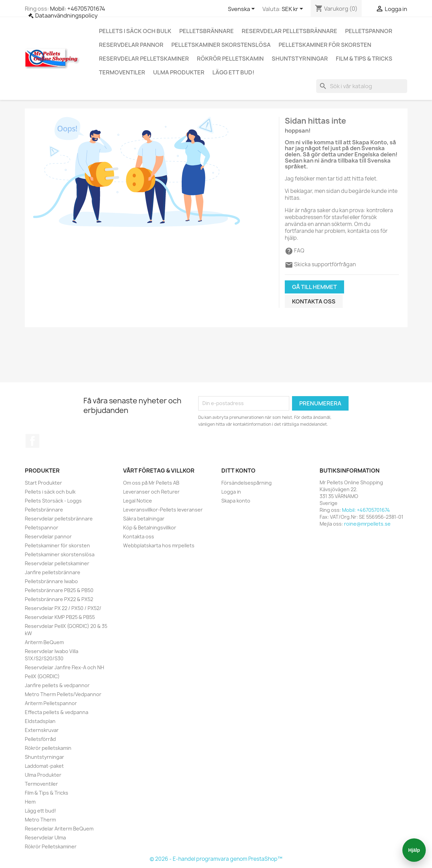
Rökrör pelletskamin (230, 59)
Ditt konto (238, 471)
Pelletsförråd (40, 739)
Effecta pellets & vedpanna (57, 712)
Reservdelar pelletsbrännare (289, 31)
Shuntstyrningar (300, 59)
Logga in (231, 492)
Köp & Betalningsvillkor (150, 528)
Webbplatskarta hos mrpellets (159, 545)
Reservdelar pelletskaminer (144, 59)
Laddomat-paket (44, 766)
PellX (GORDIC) (42, 676)
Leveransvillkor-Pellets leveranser (163, 510)
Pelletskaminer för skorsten (325, 45)
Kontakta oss (314, 301)
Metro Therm (40, 820)
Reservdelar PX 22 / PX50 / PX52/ (63, 608)
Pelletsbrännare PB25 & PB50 (59, 590)
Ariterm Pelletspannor (51, 703)
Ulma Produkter (179, 72)
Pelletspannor (369, 31)
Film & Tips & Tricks (364, 59)
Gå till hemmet (314, 287)
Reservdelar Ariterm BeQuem (59, 829)
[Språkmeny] (243, 9)
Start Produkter (43, 483)
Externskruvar (42, 730)
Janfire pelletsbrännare (53, 572)
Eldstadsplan (40, 721)
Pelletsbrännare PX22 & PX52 (59, 599)
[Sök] (362, 86)
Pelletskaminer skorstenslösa (221, 45)
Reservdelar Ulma (45, 838)
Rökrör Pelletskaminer (51, 846)
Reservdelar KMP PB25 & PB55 (60, 617)
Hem (30, 802)
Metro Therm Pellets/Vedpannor (63, 694)
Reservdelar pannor (131, 45)
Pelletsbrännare (207, 31)
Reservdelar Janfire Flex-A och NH (64, 667)
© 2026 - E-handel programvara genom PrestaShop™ (216, 859)
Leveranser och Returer (151, 492)
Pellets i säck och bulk (135, 31)
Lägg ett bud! (233, 72)
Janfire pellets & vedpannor (57, 685)
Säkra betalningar (144, 519)
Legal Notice (138, 501)
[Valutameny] (294, 9)
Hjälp (414, 850)
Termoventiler (122, 72)
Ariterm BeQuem (44, 642)
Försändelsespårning (247, 483)
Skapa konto (236, 501)
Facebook (32, 441)
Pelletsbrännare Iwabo (51, 581)
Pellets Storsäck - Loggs (53, 501)
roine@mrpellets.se (367, 524)
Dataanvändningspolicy (66, 15)
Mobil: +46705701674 (78, 9)
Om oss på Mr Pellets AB (151, 483)
